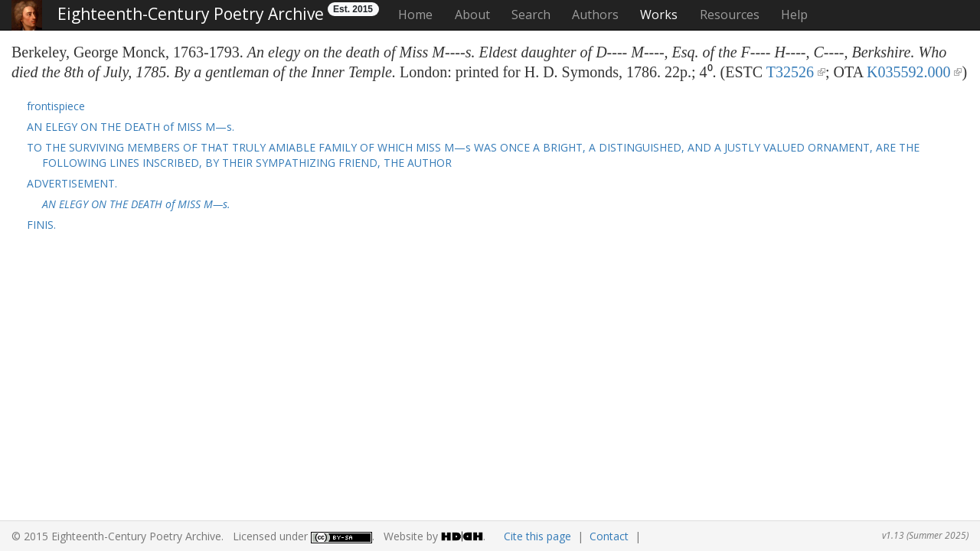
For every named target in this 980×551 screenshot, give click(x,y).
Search (531, 15)
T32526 (790, 72)
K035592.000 (908, 72)
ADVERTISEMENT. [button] (72, 183)
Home (415, 15)
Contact (609, 536)
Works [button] (659, 15)
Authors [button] (595, 15)
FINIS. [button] (41, 225)
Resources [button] (730, 15)
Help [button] (794, 15)
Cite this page (537, 536)
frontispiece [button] (56, 106)
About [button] (472, 15)
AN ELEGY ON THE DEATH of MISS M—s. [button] (131, 127)
